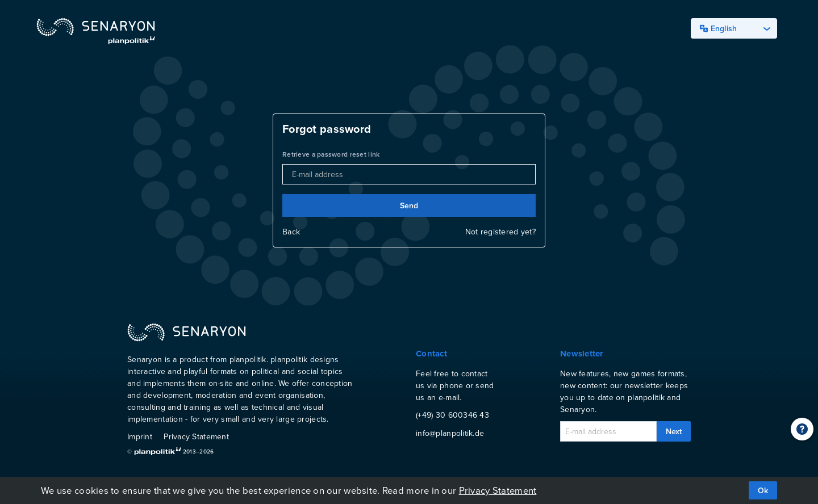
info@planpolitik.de (450, 433)
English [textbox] (719, 28)
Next (674, 431)
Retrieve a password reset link (331, 154)
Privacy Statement (196, 436)
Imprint (140, 436)
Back (291, 232)
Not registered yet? (500, 232)
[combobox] (734, 28)
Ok (763, 490)
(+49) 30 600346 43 (452, 415)
